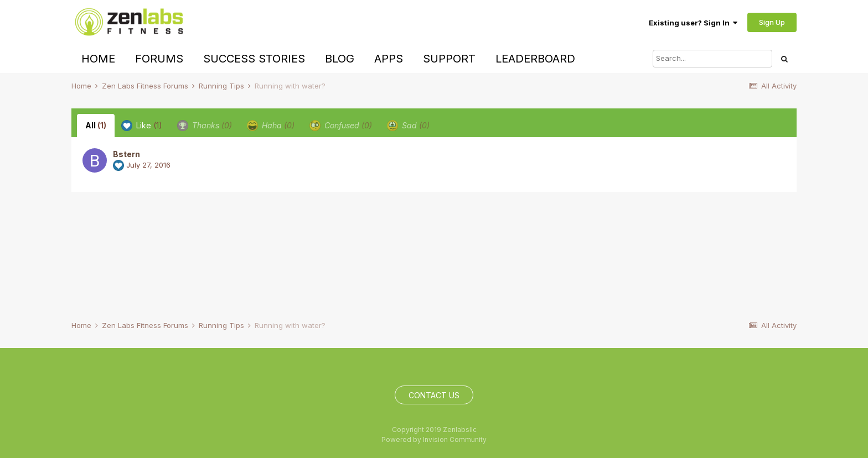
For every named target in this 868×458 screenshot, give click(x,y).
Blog (340, 59)
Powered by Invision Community (434, 439)
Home (98, 59)
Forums (159, 59)
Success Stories (254, 59)
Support (449, 59)
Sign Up (772, 22)
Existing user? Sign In (693, 23)
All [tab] (96, 125)
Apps (389, 59)
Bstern (126, 154)
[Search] (712, 59)
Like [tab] (142, 126)
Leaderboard (535, 59)
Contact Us (434, 395)
